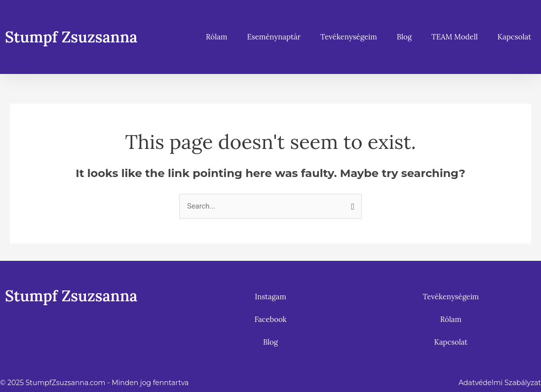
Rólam (216, 37)
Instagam (270, 297)
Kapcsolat (514, 37)
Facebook (270, 319)
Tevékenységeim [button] (349, 37)
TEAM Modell (455, 37)
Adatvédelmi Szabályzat (500, 383)
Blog (404, 37)
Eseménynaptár (274, 37)
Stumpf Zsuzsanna (74, 37)
